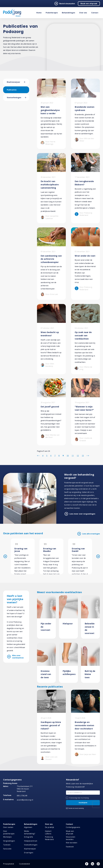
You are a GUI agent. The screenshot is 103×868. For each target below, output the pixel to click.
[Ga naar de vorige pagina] (39, 455)
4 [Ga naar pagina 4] (43, 456)
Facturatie (7, 849)
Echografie (28, 837)
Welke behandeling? (30, 832)
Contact (95, 13)
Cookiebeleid (24, 864)
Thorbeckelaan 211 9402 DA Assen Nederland (25, 789)
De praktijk (50, 827)
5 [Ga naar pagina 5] (47, 456)
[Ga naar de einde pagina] (88, 455)
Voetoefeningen (14, 98)
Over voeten (8, 827)
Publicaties (12, 90)
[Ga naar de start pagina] (38, 455)
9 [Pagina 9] (63, 456)
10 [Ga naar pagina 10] (68, 456)
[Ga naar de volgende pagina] (87, 455)
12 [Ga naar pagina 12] (78, 456)
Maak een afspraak (89, 4)
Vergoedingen (9, 841)
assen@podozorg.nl (25, 800)
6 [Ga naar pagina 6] (51, 456)
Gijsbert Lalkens (48, 832)
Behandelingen (68, 13)
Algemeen (28, 827)
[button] (26, 82)
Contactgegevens (73, 827)
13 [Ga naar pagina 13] (83, 456)
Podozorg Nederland (49, 838)
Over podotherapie (9, 832)
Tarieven (7, 845)
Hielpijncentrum (31, 841)
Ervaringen (29, 853)
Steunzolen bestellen (71, 838)
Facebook (70, 847)
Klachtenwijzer (13, 82)
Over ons (83, 13)
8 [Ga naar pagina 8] (59, 456)
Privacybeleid (9, 864)
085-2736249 (22, 796)
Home (39, 13)
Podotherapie (52, 13)
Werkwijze (7, 837)
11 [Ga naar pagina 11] (73, 456)
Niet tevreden (72, 843)
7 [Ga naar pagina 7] (55, 456)
